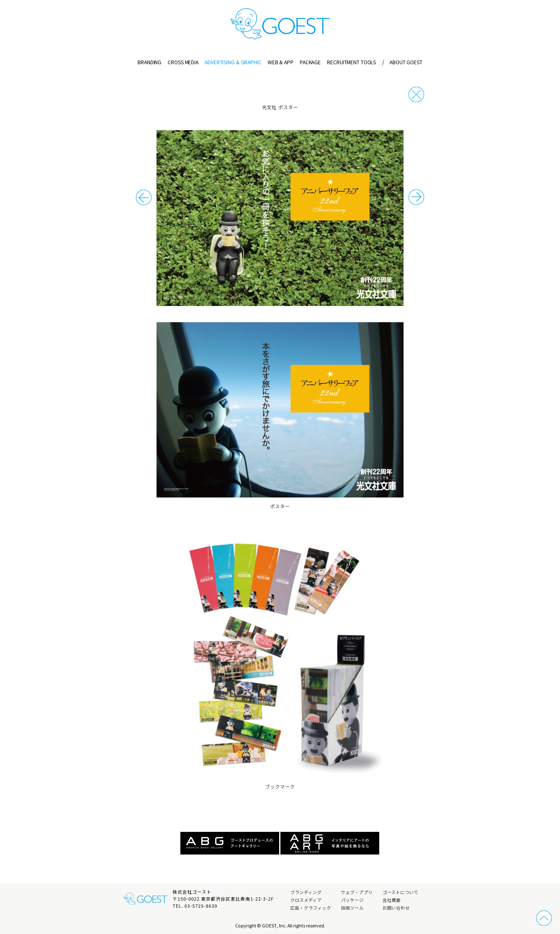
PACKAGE (310, 62)
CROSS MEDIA (183, 62)
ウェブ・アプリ (357, 892)
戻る (416, 94)
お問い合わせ (396, 908)
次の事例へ (144, 197)
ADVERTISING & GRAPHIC (233, 62)
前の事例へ (416, 197)
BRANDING (149, 62)
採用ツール (352, 908)
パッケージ (352, 900)
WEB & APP (281, 62)
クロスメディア (306, 900)
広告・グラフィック (311, 908)
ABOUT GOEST (402, 62)
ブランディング (306, 892)
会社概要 (392, 900)
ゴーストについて (400, 892)
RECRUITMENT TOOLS (351, 62)
